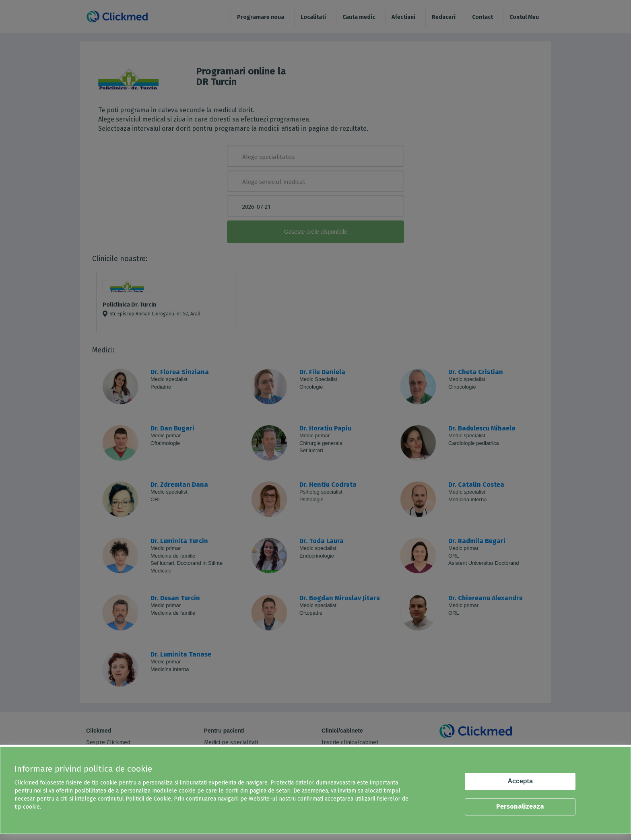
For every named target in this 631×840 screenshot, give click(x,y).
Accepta (520, 781)
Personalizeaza (520, 806)
